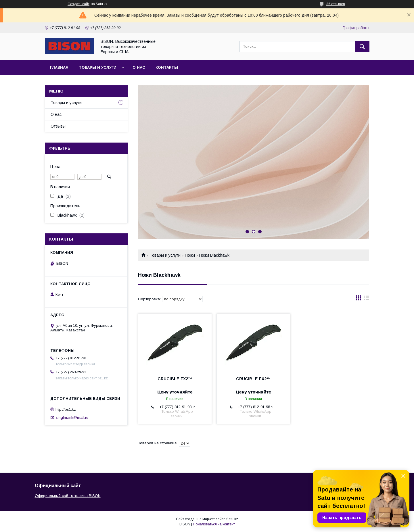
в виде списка (367, 299)
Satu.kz (232, 519)
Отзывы (58, 126)
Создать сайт (78, 4)
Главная (59, 67)
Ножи (190, 255)
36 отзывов (336, 4)
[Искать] (362, 47)
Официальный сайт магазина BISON (68, 496)
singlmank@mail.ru (72, 417)
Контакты (167, 67)
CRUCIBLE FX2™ (175, 379)
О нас (139, 67)
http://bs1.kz (66, 409)
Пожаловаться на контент (214, 524)
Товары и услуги (98, 67)
